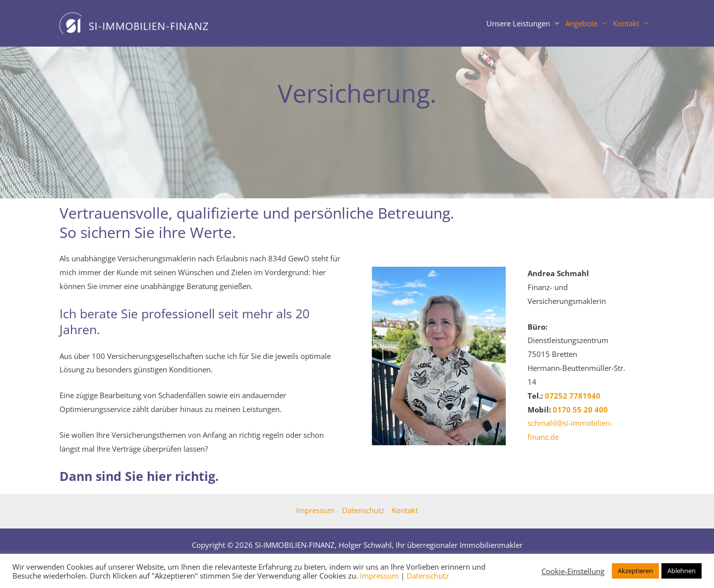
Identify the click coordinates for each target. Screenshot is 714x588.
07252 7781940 (573, 396)
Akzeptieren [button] (635, 571)
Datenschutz (363, 510)
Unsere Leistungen (518, 23)
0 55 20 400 (580, 410)
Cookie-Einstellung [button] (573, 571)
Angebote (581, 23)
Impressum (315, 510)
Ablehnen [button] (682, 571)
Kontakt (626, 23)
